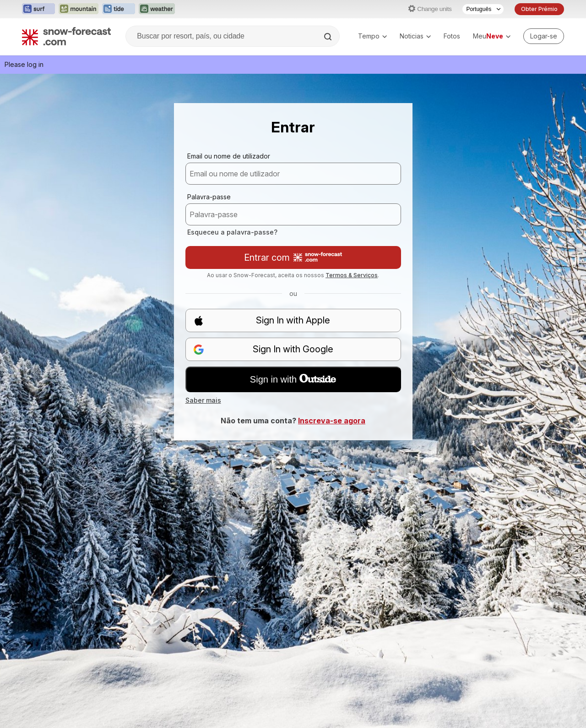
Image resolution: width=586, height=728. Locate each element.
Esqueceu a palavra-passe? (232, 232)
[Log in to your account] (544, 36)
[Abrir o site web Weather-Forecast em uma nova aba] (157, 9)
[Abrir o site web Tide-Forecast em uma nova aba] (119, 9)
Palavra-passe (209, 197)
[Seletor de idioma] (483, 9)
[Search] (329, 37)
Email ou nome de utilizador (229, 156)
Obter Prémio (539, 9)
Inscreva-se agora (332, 421)
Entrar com (293, 257)
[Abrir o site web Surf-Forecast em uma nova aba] (38, 9)
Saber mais (203, 400)
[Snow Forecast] (66, 36)
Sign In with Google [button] (263, 349)
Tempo (372, 36)
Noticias (415, 36)
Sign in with (293, 379)
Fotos (452, 36)
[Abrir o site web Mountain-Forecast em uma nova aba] (79, 9)
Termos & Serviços (352, 275)
